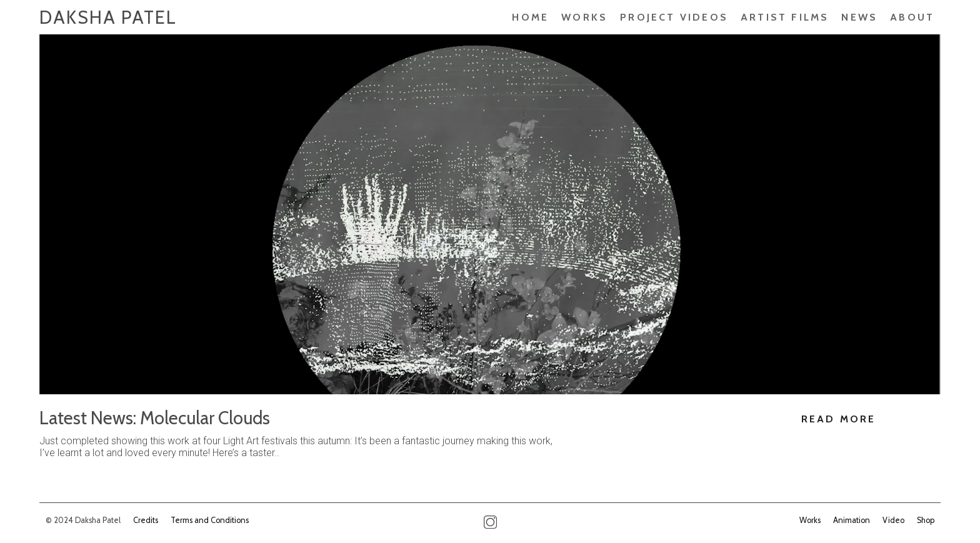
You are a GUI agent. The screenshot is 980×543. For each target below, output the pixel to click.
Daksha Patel (108, 17)
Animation (852, 520)
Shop (926, 520)
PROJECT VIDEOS (674, 17)
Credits (146, 520)
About (912, 17)
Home (530, 17)
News (859, 17)
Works (584, 17)
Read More (839, 419)
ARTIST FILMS (785, 17)
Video (893, 520)
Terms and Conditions (210, 520)
